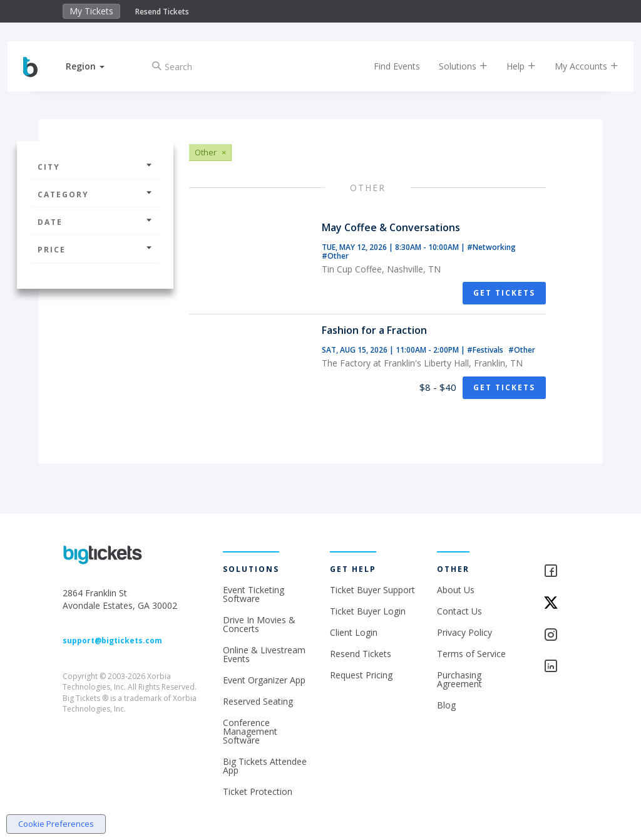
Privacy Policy (464, 632)
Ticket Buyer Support (372, 590)
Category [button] (95, 194)
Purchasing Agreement (459, 679)
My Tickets (91, 11)
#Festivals (486, 350)
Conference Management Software (250, 731)
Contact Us (459, 611)
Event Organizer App (264, 680)
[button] (95, 66)
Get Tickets (504, 293)
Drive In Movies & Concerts (259, 624)
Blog (446, 705)
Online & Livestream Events (264, 654)
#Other (335, 256)
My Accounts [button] (577, 66)
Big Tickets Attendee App (265, 766)
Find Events (387, 66)
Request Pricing (361, 675)
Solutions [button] (454, 66)
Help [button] (512, 66)
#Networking (491, 247)
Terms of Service (471, 654)
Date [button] (95, 222)
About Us (456, 590)
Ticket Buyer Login (368, 611)
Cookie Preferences (56, 824)
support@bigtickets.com (112, 640)
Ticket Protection (258, 791)
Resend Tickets (162, 12)
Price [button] (95, 250)
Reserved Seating (258, 701)
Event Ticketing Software (254, 594)
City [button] (95, 167)
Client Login (354, 632)
